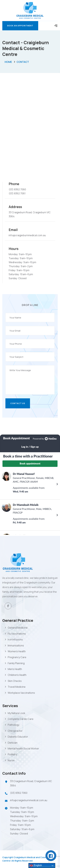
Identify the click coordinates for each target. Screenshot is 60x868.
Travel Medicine (17, 687)
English (36, 866)
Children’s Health (17, 675)
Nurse (11, 760)
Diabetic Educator (18, 737)
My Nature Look (16, 713)
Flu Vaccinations (17, 634)
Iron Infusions (15, 639)
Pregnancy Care (17, 657)
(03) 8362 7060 (19, 793)
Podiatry (12, 754)
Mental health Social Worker (23, 749)
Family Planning (16, 663)
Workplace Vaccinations (21, 693)
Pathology (14, 725)
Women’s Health (17, 651)
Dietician (13, 743)
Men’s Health (15, 669)
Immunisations (16, 645)
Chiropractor (15, 731)
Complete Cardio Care (21, 719)
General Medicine (18, 628)
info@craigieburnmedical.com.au (29, 800)
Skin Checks (15, 681)
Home (8, 62)
